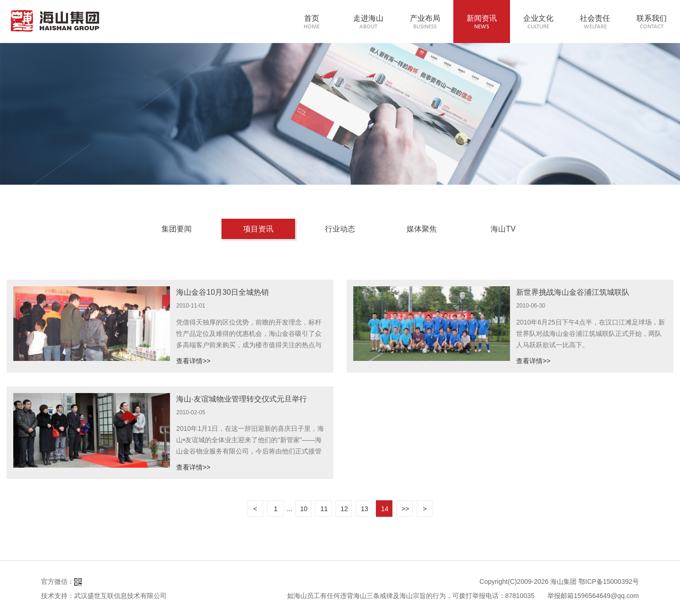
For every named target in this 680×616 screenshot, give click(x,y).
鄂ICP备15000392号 (609, 582)
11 (324, 509)
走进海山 (368, 23)
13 (365, 509)
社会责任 (595, 23)
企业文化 (538, 23)
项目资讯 (258, 229)
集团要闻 (177, 229)
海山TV (503, 229)
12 (344, 509)
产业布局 (425, 23)
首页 (312, 23)
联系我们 (652, 23)
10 (304, 509)
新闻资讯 (482, 23)
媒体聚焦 (422, 229)
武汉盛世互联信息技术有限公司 (120, 596)
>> (405, 509)
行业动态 (340, 229)
